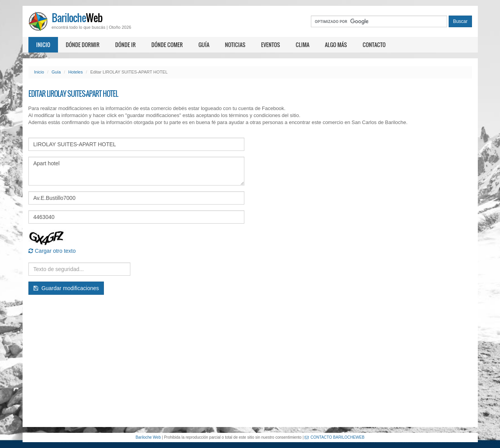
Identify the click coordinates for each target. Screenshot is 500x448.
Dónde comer (167, 45)
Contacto (374, 45)
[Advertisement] (250, 361)
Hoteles (75, 72)
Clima (303, 45)
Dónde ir (125, 45)
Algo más (336, 45)
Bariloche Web (148, 437)
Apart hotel (136, 171)
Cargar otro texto (52, 251)
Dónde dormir (83, 45)
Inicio (43, 45)
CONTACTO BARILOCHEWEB (335, 437)
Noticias (235, 45)
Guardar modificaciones (66, 288)
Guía (204, 45)
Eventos (271, 45)
